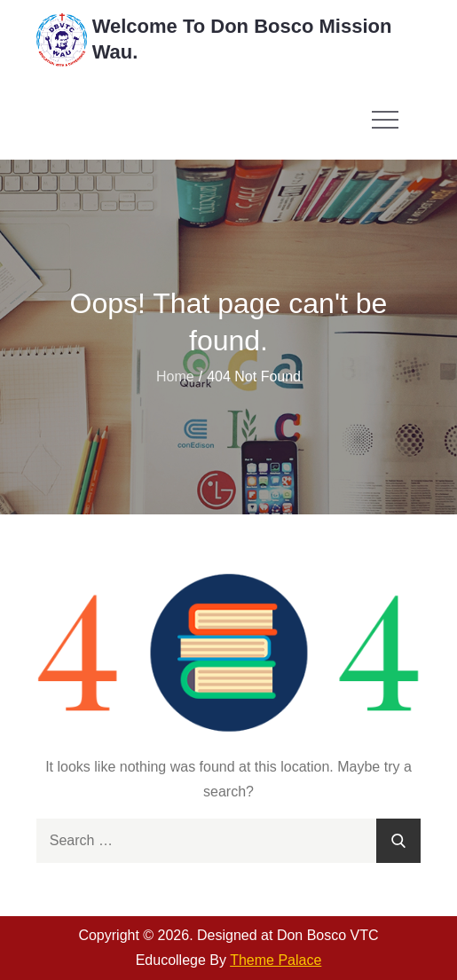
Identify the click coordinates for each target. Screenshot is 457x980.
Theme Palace (276, 960)
